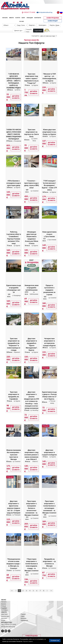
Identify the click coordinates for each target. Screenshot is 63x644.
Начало (5, 18)
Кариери (4, 608)
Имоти (11, 18)
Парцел (23, 614)
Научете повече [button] (28, 641)
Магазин (23, 618)
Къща (3, 620)
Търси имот (38, 30)
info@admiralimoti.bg (8, 627)
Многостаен (5, 616)
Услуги (18, 18)
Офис (23, 616)
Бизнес (4, 604)
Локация (30, 18)
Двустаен (4, 614)
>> (51, 591)
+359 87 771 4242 (10, 624)
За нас (22, 21)
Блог (23, 18)
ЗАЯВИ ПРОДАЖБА (53, 18)
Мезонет (4, 618)
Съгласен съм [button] (55, 640)
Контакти (38, 18)
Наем (28, 32)
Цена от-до (18, 30)
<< (12, 591)
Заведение (24, 620)
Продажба (29, 29)
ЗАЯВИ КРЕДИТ (53, 21)
